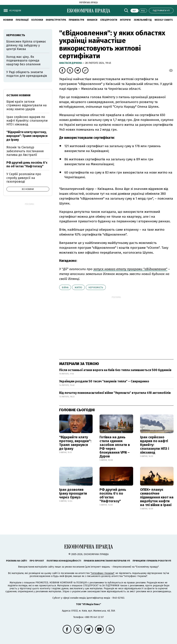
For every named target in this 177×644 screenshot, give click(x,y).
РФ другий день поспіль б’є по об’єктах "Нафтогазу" (113, 495)
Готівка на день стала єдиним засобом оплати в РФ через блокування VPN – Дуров (115, 447)
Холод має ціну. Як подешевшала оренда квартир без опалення (23, 61)
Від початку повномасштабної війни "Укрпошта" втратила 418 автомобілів (115, 393)
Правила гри (76, 20)
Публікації (22, 20)
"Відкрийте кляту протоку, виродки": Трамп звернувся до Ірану (75, 443)
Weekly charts (164, 20)
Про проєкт (37, 561)
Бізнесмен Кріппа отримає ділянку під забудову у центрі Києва (26, 45)
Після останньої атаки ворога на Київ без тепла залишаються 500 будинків (115, 370)
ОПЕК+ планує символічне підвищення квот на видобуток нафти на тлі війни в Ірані (157, 497)
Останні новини (18, 95)
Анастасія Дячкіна (71, 63)
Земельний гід (143, 20)
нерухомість (96, 287)
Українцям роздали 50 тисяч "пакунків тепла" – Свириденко (104, 381)
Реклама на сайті (17, 561)
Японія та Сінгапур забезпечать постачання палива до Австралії (25, 151)
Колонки (37, 20)
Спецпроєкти (109, 20)
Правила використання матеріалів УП (107, 561)
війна (65, 287)
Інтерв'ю (125, 20)
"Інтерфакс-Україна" (102, 573)
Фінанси (92, 20)
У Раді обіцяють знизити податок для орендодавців (27, 74)
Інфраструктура (56, 20)
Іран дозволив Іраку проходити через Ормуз (73, 493)
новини (8, 20)
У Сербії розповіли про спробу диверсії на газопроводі (24, 178)
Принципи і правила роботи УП (152, 561)
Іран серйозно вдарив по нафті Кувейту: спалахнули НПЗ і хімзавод (155, 445)
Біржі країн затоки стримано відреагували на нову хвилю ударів (27, 105)
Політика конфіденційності (64, 561)
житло (78, 287)
